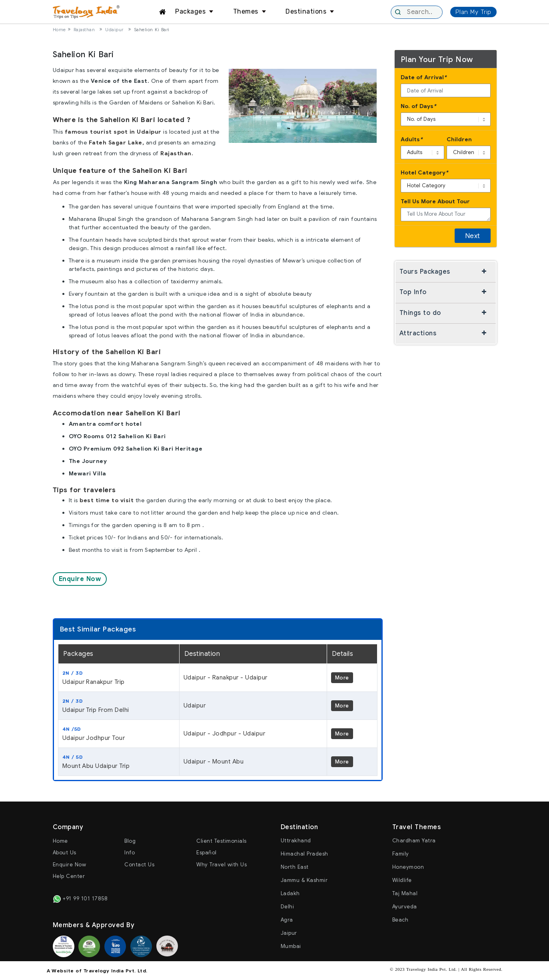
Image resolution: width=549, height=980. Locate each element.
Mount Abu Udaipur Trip (119, 762)
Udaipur (114, 30)
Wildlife (402, 880)
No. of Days (418, 106)
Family (401, 854)
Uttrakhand (296, 841)
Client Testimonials (222, 841)
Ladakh (290, 893)
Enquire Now (80, 579)
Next (473, 236)
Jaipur (289, 933)
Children (459, 139)
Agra (287, 920)
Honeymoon (408, 867)
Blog (130, 841)
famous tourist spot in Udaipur (113, 132)
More (342, 678)
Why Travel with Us (222, 865)
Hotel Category (424, 173)
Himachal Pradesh (304, 854)
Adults (412, 139)
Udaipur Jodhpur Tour (119, 733)
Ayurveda (405, 907)
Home (59, 30)
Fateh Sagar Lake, (117, 142)
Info (130, 853)
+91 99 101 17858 (80, 899)
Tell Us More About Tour (435, 201)
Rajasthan (84, 30)
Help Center (69, 876)
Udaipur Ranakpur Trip (119, 677)
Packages (190, 11)
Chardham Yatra (414, 841)
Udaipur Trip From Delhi (119, 705)
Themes (246, 11)
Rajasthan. (177, 153)
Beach (400, 920)
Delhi (287, 907)
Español (207, 853)
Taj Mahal (405, 893)
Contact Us (139, 865)
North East (295, 867)
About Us (65, 853)
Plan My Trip (473, 12)
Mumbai (291, 946)
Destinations (306, 11)
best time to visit (107, 500)
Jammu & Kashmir (304, 880)
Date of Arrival (424, 77)
